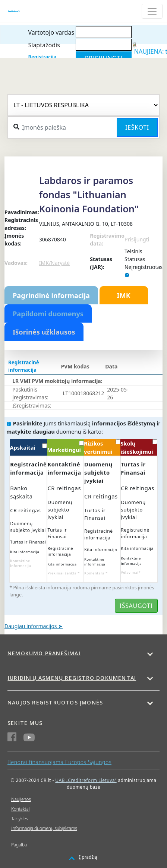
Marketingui (65, 447)
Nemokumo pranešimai (44, 653)
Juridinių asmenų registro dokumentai (72, 678)
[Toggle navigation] (152, 11)
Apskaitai (28, 447)
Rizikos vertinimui (102, 447)
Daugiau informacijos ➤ (34, 626)
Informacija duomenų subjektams (44, 828)
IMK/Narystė (54, 263)
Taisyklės (20, 819)
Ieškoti (137, 127)
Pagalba (19, 845)
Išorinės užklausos (44, 332)
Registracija (42, 57)
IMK (123, 295)
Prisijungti (137, 239)
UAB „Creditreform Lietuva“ (86, 780)
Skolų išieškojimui (139, 447)
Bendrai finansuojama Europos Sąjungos (59, 762)
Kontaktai (20, 809)
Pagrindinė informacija (51, 295)
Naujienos (21, 799)
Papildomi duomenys (48, 314)
